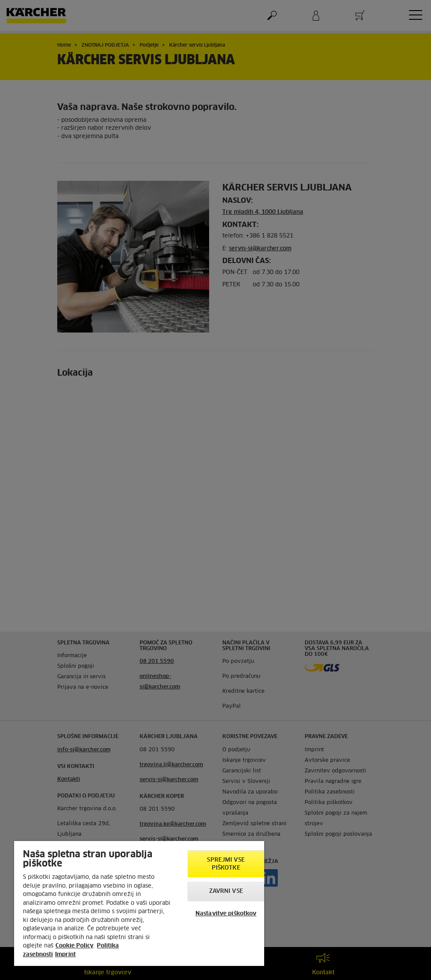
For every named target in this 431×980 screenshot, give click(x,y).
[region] (139, 903)
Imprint (65, 955)
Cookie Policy (74, 946)
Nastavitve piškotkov (226, 914)
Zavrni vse (226, 891)
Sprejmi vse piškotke (226, 864)
